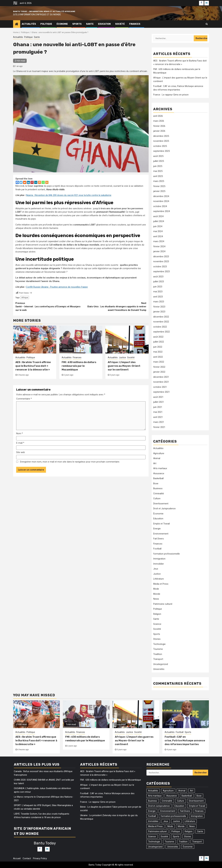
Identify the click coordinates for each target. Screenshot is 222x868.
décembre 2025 (161, 136)
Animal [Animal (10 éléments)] (182, 791)
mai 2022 (158, 352)
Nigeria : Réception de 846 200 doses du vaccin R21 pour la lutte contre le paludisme (69, 195)
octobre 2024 (160, 206)
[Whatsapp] (43, 182)
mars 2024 (159, 241)
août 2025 (158, 156)
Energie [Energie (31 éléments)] (152, 811)
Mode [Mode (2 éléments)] (170, 826)
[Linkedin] (28, 182)
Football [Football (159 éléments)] (152, 816)
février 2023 (159, 307)
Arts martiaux (160, 468)
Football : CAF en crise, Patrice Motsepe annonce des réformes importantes (185, 741)
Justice (122, 357)
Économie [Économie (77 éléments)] (188, 847)
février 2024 (159, 246)
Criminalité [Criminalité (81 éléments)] (167, 801)
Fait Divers (158, 539)
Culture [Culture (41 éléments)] (181, 801)
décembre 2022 (161, 317)
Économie (62, 24)
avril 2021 (158, 417)
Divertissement (161, 504)
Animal (157, 458)
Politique (46, 24)
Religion (157, 614)
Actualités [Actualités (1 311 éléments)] (153, 791)
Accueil (17, 858)
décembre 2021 (161, 377)
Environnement (161, 534)
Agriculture (159, 453)
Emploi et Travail (161, 524)
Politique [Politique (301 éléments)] (176, 831)
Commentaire (24, 399)
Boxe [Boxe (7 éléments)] (199, 796)
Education (104, 24)
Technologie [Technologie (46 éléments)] (154, 842)
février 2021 (159, 427)
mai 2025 (158, 171)
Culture (157, 498)
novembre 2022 (161, 322)
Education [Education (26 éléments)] (179, 806)
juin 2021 (158, 407)
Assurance (159, 473)
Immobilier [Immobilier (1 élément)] (153, 821)
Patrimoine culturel (163, 604)
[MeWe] (36, 182)
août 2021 (158, 397)
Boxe (156, 483)
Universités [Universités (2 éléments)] (173, 847)
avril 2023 (158, 297)
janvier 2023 (159, 312)
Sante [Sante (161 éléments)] (200, 831)
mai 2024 (158, 231)
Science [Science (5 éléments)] (152, 836)
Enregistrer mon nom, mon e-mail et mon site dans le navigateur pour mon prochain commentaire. (70, 462)
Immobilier (159, 564)
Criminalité (159, 494)
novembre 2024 (161, 201)
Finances (135, 24)
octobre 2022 (160, 327)
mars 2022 (159, 362)
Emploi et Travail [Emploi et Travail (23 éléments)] (197, 806)
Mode (156, 589)
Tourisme (158, 649)
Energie (157, 529)
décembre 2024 (161, 196)
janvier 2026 (159, 131)
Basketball (158, 478)
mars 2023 (159, 302)
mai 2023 (158, 292)
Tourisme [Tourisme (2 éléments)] (169, 842)
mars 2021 (159, 422)
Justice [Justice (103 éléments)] (176, 821)
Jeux (156, 569)
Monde (157, 594)
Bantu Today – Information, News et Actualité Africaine (44, 11)
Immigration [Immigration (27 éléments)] (197, 816)
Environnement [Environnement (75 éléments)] (168, 811)
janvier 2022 (159, 372)
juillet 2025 (159, 161)
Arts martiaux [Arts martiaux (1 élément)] (155, 796)
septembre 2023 (161, 271)
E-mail (20, 443)
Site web (21, 452)
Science (157, 624)
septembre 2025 (161, 151)
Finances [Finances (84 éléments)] (199, 811)
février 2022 (159, 367)
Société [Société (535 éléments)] (164, 836)
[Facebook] (17, 182)
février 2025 (159, 186)
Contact (27, 858)
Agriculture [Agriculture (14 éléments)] (168, 791)
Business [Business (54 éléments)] (153, 801)
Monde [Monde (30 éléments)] (181, 826)
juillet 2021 (159, 402)
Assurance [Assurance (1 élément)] (172, 796)
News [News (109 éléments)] (192, 826)
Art (155, 463)
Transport (158, 659)
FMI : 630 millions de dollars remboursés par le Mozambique (79, 366)
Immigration (159, 559)
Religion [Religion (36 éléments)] (189, 831)
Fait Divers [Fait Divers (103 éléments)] (185, 811)
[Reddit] (25, 182)
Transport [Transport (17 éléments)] (197, 842)
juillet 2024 (159, 221)
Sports (77, 24)
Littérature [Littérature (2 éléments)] (190, 821)
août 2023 (158, 277)
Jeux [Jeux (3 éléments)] (166, 821)
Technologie (159, 644)
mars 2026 (159, 121)
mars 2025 (159, 181)
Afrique (25, 297)
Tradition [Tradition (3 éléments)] (183, 842)
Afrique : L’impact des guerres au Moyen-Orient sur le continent (124, 366)
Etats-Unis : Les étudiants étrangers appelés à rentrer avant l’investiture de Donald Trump (114, 306)
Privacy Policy (40, 858)
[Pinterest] (32, 182)
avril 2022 (158, 357)
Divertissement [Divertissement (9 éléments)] (196, 801)
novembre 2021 (161, 382)
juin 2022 (158, 347)
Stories (157, 639)
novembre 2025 (161, 141)
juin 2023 (158, 287)
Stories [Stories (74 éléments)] (188, 836)
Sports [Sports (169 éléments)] (176, 836)
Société (120, 24)
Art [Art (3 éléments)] (192, 791)
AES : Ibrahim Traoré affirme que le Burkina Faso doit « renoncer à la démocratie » (33, 366)
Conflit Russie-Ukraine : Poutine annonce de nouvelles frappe (57, 287)
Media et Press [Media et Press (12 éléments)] (155, 826)
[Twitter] (21, 182)
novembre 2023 (161, 261)
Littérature (158, 579)
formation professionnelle (166, 554)
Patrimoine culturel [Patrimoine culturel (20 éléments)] (157, 831)
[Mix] (39, 182)
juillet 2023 (159, 282)
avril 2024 (158, 236)
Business (158, 488)
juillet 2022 (159, 342)
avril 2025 (158, 176)
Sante (90, 24)
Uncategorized (161, 664)
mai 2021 (158, 412)
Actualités (29, 24)
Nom (20, 433)
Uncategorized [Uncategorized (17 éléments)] (155, 847)
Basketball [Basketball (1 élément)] (187, 796)
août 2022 (158, 337)
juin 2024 (158, 226)
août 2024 (158, 216)
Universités (159, 669)
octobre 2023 (160, 267)
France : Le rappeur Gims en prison (171, 95)
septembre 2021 (161, 392)
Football (157, 549)
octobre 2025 (160, 146)
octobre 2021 (160, 387)
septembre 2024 (161, 211)
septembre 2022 (161, 332)
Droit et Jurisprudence (164, 509)
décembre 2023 (161, 256)
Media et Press (161, 584)
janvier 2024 (159, 251)
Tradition (158, 654)
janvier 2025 (159, 191)
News (156, 599)
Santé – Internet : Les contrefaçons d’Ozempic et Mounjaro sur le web (48, 306)
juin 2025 (158, 166)
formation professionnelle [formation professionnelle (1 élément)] (173, 816)
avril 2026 (158, 116)
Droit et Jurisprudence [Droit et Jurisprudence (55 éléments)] (159, 806)
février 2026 (159, 126)
